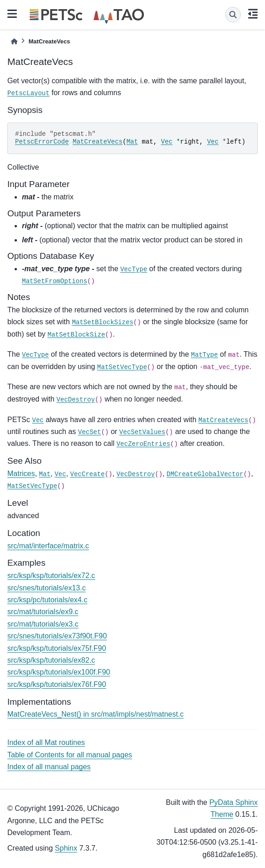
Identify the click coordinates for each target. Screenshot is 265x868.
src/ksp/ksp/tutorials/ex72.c (51, 576)
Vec (167, 142)
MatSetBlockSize (76, 335)
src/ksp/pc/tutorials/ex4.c (47, 600)
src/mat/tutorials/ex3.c (43, 624)
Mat (132, 142)
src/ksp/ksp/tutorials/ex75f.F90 (57, 648)
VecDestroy (76, 400)
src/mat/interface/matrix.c (48, 546)
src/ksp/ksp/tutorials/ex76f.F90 (57, 684)
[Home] (14, 41)
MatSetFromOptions (55, 281)
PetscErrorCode (42, 142)
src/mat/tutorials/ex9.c (43, 612)
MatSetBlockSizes (102, 322)
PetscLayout (28, 93)
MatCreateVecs (98, 142)
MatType (204, 355)
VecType (134, 269)
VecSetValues (142, 432)
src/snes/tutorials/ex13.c (47, 588)
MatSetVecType (122, 367)
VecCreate (88, 474)
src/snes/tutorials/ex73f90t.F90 (57, 636)
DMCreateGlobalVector (205, 474)
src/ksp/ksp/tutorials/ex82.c (51, 660)
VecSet (90, 432)
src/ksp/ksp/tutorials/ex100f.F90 (59, 672)
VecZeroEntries (143, 444)
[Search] (233, 15)
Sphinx (66, 848)
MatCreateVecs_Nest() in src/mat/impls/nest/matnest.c (95, 714)
